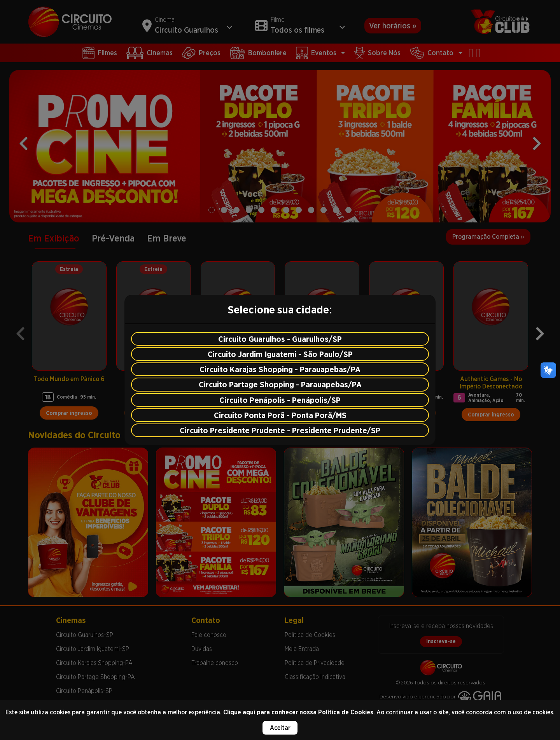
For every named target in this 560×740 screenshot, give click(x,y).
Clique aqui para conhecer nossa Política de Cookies (298, 712)
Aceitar (280, 728)
